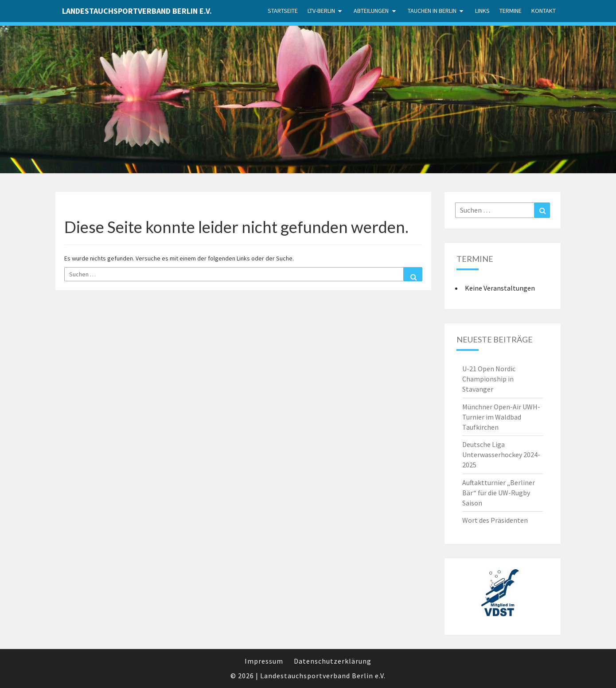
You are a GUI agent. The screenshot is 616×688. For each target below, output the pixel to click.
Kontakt (544, 11)
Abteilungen (371, 11)
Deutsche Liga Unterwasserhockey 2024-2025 (501, 455)
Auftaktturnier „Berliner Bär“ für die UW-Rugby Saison (499, 493)
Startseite (283, 11)
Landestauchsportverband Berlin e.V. (137, 11)
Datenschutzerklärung (333, 661)
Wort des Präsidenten (495, 520)
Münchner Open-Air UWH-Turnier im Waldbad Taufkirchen (501, 417)
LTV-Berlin (321, 11)
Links (482, 11)
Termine (511, 11)
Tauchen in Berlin (432, 11)
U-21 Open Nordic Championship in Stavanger (489, 379)
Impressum (264, 661)
